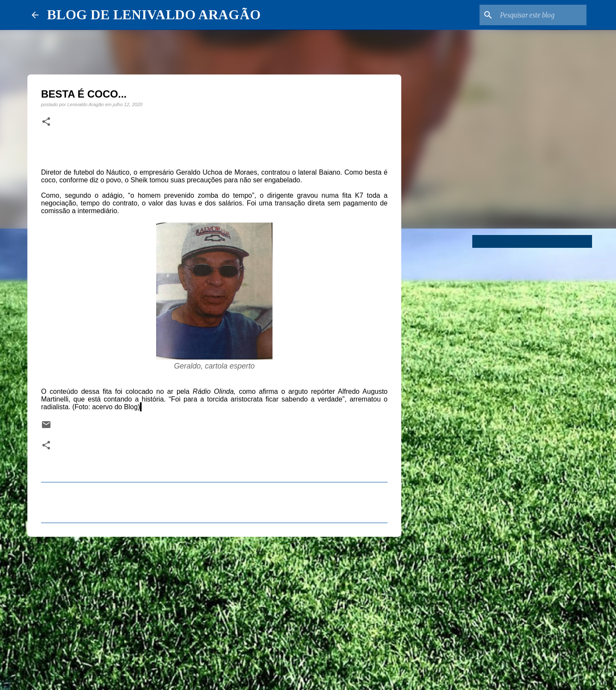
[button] (46, 122)
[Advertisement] (214, 610)
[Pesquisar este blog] (542, 15)
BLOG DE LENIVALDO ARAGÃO (154, 15)
